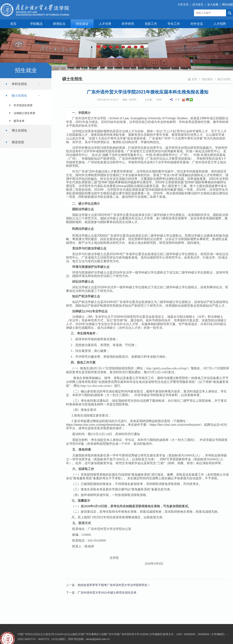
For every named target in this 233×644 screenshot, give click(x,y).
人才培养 (105, 24)
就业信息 (18, 142)
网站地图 (228, 4)
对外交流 (197, 24)
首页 (13, 24)
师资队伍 (59, 24)
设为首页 (198, 4)
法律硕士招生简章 (24, 113)
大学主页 (183, 4)
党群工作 (151, 24)
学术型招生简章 (23, 105)
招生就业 (82, 24)
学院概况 (36, 24)
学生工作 (174, 24)
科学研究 (128, 24)
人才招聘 (220, 24)
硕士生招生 (27, 96)
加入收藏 (213, 4)
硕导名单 (19, 121)
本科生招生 (27, 84)
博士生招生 (19, 130)
